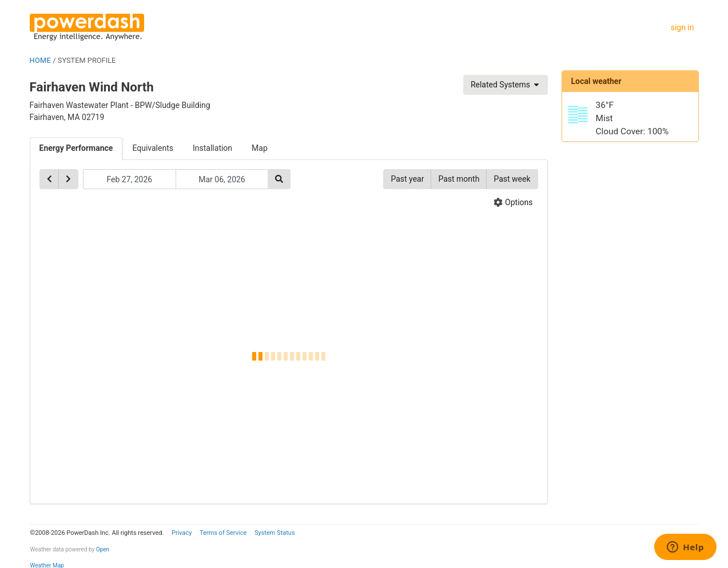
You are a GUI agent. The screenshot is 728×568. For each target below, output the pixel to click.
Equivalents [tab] (153, 148)
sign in (683, 27)
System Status (275, 533)
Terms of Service (223, 533)
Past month (459, 179)
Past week (512, 179)
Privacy (182, 533)
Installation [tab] (212, 148)
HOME (41, 60)
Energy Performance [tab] (76, 148)
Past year (407, 179)
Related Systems (506, 85)
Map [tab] (260, 148)
